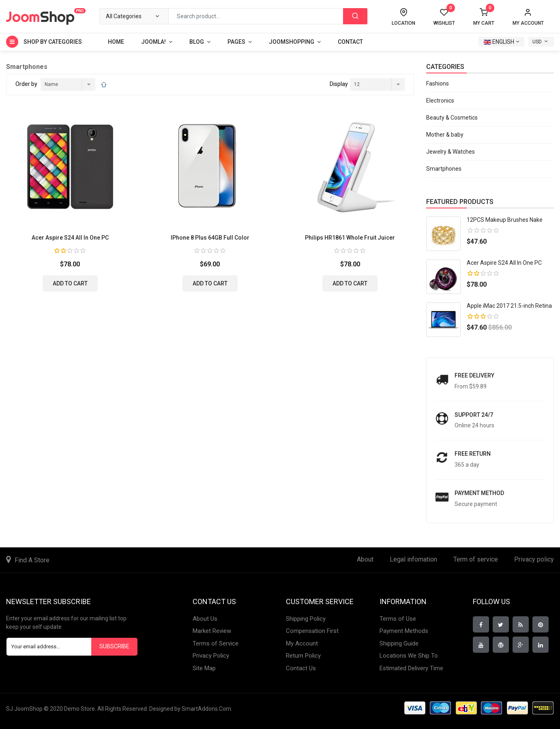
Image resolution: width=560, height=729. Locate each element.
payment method (479, 493)
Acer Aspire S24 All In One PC (70, 238)
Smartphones (444, 169)
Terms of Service (216, 643)
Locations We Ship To (409, 656)
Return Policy (303, 656)
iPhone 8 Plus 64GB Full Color (210, 238)
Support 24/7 (474, 415)
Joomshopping (292, 42)
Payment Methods (404, 631)
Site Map (204, 668)
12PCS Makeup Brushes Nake (505, 220)
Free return (473, 454)
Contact (350, 42)
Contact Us (301, 668)
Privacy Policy (211, 656)
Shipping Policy (306, 619)
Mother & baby (445, 135)
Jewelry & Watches (451, 152)
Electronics (440, 101)
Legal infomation (413, 559)
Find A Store (32, 560)
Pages (236, 42)
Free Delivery (474, 375)
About (365, 559)
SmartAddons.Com (206, 709)
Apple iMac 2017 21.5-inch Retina (509, 306)
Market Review (212, 631)
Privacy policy (534, 559)
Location (403, 23)
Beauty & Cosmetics (452, 118)
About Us (205, 619)
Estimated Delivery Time (411, 668)
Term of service (476, 559)
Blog (197, 42)
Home (116, 42)
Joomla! (153, 42)
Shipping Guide (399, 643)
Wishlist (444, 17)
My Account (302, 643)
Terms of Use (398, 619)
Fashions (438, 84)
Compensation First (312, 631)
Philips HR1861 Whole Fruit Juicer (350, 238)
